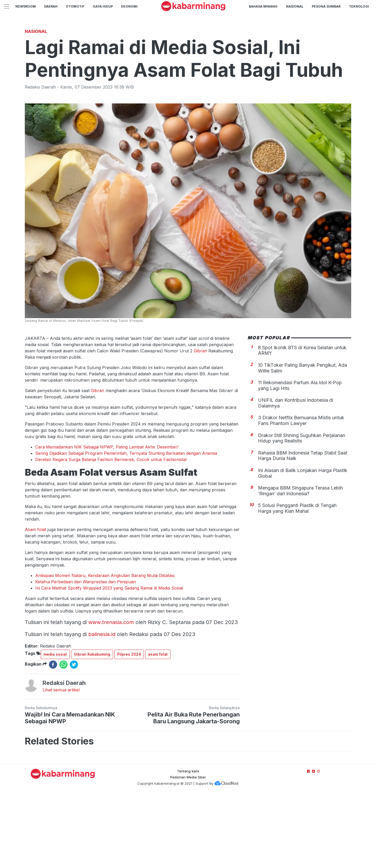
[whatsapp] (63, 738)
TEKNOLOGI (359, 6)
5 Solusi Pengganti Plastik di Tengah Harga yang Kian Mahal (297, 581)
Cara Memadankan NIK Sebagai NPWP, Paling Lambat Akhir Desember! (107, 520)
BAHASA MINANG (263, 6)
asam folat (158, 727)
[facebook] (53, 738)
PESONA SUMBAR (326, 6)
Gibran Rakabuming (92, 727)
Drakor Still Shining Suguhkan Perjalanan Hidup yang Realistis (302, 511)
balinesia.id (102, 707)
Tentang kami (188, 844)
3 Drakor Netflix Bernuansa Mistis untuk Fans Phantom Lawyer (301, 494)
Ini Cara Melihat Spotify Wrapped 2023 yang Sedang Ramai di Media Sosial (109, 661)
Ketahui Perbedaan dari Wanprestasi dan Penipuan (86, 655)
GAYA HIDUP (103, 6)
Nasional (295, 6)
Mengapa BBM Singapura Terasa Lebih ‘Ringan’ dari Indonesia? (300, 564)
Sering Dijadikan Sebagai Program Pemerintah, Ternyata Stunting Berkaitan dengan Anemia (126, 526)
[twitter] (74, 738)
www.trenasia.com (111, 695)
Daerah (51, 6)
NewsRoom (26, 6)
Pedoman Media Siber (188, 850)
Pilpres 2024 (129, 727)
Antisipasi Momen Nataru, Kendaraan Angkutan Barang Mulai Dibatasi (105, 649)
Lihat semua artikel (61, 763)
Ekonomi (129, 6)
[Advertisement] (188, 61)
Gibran (200, 424)
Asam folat (36, 603)
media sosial (55, 727)
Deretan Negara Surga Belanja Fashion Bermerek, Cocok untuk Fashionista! (111, 533)
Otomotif (75, 6)
